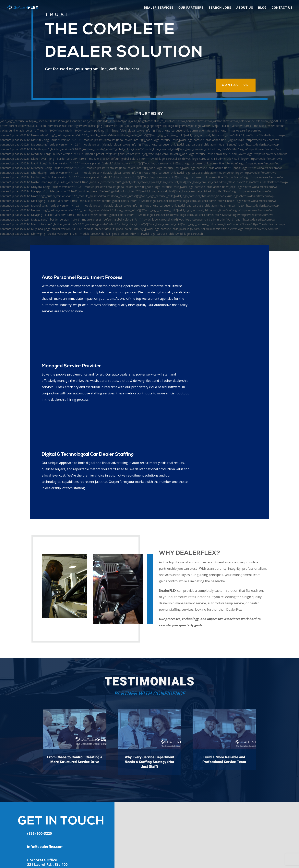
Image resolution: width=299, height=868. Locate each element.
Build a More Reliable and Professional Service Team (224, 629)
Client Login (99, 824)
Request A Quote (158, 833)
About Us (245, 8)
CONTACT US (236, 85)
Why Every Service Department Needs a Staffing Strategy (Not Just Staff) (149, 631)
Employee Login (102, 815)
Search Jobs (220, 8)
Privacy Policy (162, 859)
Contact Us (282, 8)
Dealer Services (159, 8)
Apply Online (100, 833)
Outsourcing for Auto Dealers (167, 824)
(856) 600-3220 (45, 812)
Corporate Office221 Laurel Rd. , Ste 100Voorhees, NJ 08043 (47, 734)
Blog (262, 8)
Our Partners (191, 8)
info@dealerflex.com (45, 716)
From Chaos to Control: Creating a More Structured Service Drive (75, 629)
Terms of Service (185, 859)
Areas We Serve (157, 815)
